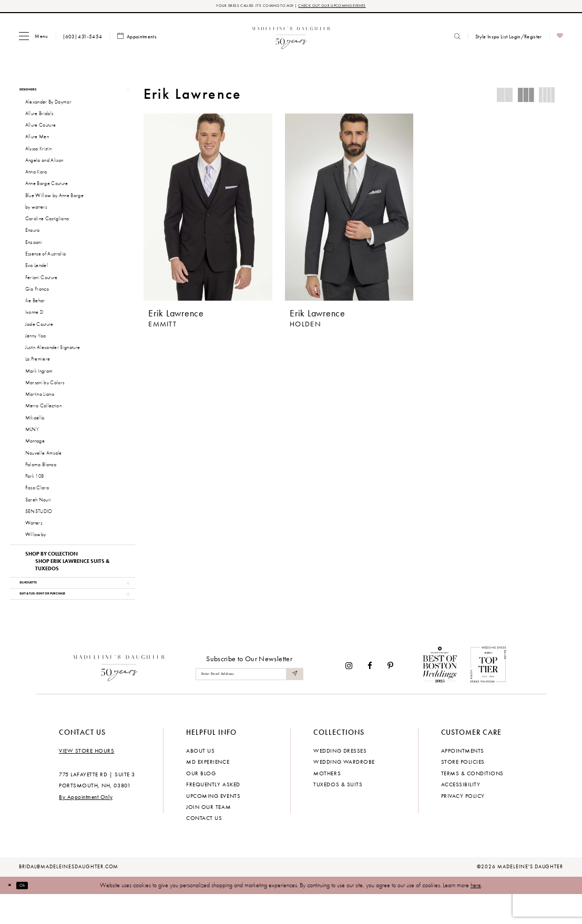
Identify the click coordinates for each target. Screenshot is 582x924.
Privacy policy (463, 825)
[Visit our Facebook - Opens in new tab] (370, 695)
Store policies (463, 791)
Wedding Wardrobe (344, 791)
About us (200, 779)
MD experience (208, 791)
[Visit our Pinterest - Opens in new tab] (390, 695)
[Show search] (457, 39)
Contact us (204, 847)
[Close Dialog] (13, 915)
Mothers (327, 802)
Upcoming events (213, 825)
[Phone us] (83, 39)
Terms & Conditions (472, 802)
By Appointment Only (86, 826)
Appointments (463, 779)
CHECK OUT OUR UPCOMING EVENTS (346, 7)
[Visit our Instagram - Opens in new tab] (349, 695)
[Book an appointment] (137, 39)
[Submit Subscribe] (293, 704)
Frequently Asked (213, 814)
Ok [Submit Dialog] (31, 915)
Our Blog (201, 802)
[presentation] (208, 210)
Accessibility (461, 814)
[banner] (291, 39)
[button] (33, 39)
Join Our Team (208, 836)
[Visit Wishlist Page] (560, 39)
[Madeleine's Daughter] (119, 695)
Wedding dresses (340, 779)
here (476, 914)
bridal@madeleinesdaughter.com (69, 896)
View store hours (86, 779)
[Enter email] (249, 704)
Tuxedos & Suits (338, 814)
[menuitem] (33, 39)
